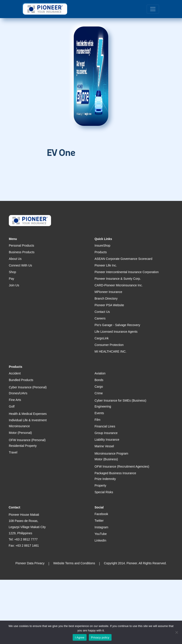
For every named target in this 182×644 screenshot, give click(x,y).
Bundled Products (21, 380)
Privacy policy (100, 637)
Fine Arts (15, 400)
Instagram (101, 527)
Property (100, 485)
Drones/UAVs (18, 393)
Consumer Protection (109, 345)
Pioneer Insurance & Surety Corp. (118, 279)
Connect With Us (20, 265)
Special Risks (104, 492)
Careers (100, 318)
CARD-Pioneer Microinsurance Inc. (119, 285)
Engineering (103, 406)
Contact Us (102, 312)
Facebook (101, 514)
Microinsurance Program (111, 453)
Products (101, 252)
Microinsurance (19, 426)
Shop (12, 272)
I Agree (80, 637)
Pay (11, 279)
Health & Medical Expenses (28, 414)
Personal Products (21, 246)
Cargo (99, 387)
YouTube (101, 534)
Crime (99, 393)
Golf (12, 406)
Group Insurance (106, 433)
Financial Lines (105, 426)
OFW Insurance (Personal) (27, 440)
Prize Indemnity (105, 479)
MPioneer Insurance (108, 292)
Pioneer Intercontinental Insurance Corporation (127, 272)
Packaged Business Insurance (115, 473)
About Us (15, 259)
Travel (13, 452)
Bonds (99, 380)
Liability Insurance (107, 440)
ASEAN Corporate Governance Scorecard (123, 259)
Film (97, 420)
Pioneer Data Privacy (30, 563)
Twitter (99, 521)
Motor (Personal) (20, 433)
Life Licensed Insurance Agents (116, 332)
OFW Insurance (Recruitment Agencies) (122, 466)
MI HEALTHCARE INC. (110, 351)
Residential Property (23, 446)
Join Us (14, 285)
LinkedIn (100, 540)
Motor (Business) (106, 459)
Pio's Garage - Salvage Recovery (117, 325)
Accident (15, 373)
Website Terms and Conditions (74, 563)
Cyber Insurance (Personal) (28, 387)
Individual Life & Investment (28, 420)
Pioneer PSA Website (109, 305)
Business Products (22, 252)
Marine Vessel (104, 446)
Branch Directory (106, 298)
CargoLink (102, 338)
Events (99, 413)
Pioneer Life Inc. (106, 265)
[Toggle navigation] (153, 9)
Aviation (100, 373)
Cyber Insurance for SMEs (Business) (120, 400)
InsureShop (102, 246)
